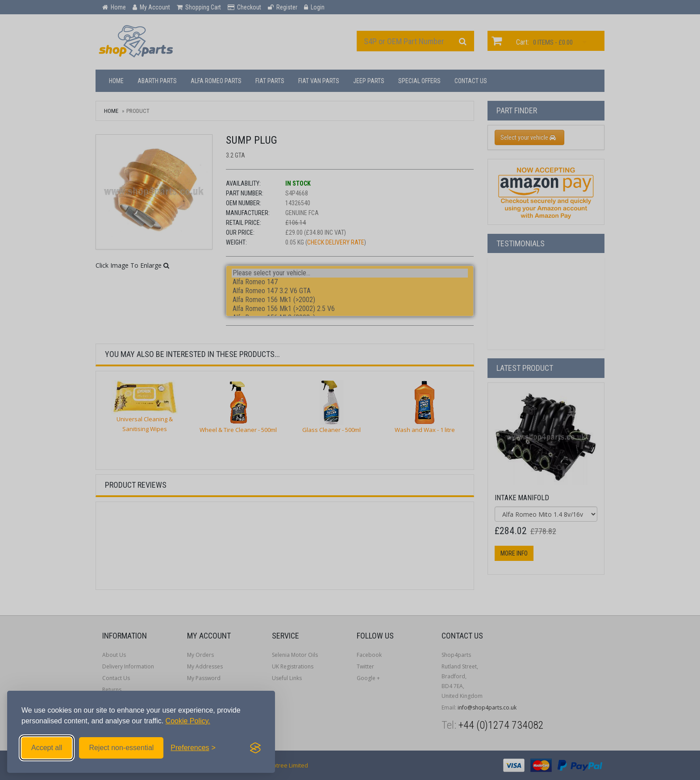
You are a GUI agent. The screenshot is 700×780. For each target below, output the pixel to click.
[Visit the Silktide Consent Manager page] (255, 748)
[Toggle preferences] (193, 748)
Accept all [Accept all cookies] (47, 748)
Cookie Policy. (188, 721)
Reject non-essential (121, 748)
